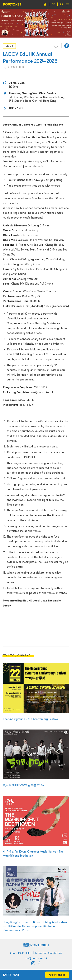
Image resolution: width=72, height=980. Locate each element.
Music (9, 46)
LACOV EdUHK (16, 67)
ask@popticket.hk (36, 958)
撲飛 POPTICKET (36, 945)
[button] (67, 46)
